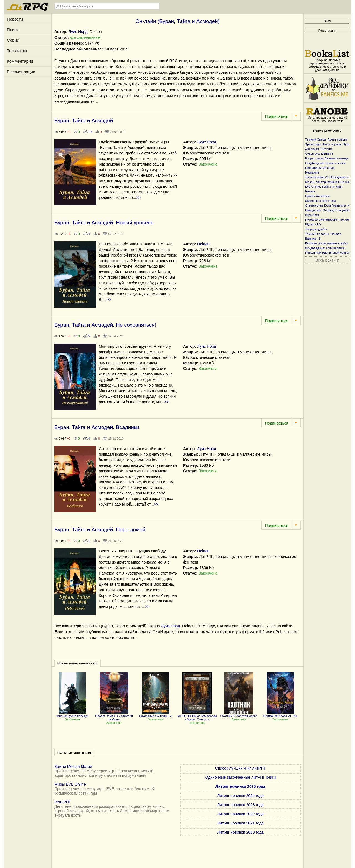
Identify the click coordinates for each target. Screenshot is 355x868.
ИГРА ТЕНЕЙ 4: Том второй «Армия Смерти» (197, 716)
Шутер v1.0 (313, 224)
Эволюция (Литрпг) (319, 149)
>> (138, 197)
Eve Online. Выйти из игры (324, 187)
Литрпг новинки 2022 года (240, 814)
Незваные (312, 172)
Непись (310, 191)
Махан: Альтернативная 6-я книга (329, 182)
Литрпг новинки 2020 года (240, 832)
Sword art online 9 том (320, 201)
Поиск (13, 30)
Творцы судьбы (316, 229)
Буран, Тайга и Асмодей (84, 120)
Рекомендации (21, 72)
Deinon (203, 244)
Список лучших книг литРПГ (241, 768)
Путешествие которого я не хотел (329, 220)
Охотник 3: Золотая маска (239, 714)
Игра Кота (312, 215)
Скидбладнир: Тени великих (325, 248)
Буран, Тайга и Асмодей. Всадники (97, 427)
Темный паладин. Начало (323, 234)
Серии (13, 40)
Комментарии (20, 61)
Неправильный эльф (320, 168)
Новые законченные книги (78, 663)
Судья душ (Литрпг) (319, 154)
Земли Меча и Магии (73, 767)
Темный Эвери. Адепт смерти (326, 139)
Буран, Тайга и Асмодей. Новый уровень (104, 223)
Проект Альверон (317, 196)
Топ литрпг (17, 51)
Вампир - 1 (313, 238)
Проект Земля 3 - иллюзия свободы (114, 716)
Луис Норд (78, 32)
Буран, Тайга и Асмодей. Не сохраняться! (105, 325)
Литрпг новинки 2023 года (240, 805)
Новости (15, 19)
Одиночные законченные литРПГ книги (241, 777)
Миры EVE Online (70, 784)
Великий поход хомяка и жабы (327, 243)
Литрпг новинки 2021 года (240, 823)
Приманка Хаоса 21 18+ (280, 714)
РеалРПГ (63, 802)
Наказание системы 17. (156, 714)
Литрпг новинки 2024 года (240, 796)
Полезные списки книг (74, 753)
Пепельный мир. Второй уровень (328, 253)
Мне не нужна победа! (72, 714)
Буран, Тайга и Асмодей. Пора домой (100, 530)
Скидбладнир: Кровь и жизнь (325, 163)
